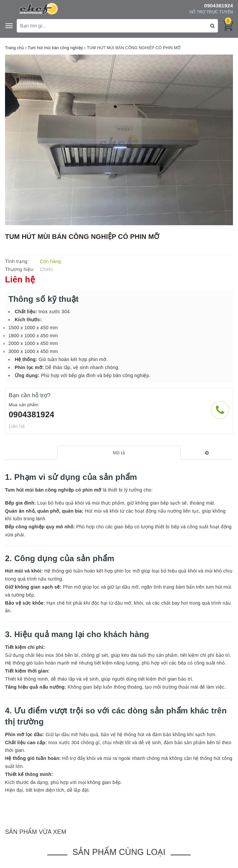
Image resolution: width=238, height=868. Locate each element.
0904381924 (219, 6)
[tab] (119, 453)
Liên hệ (17, 426)
